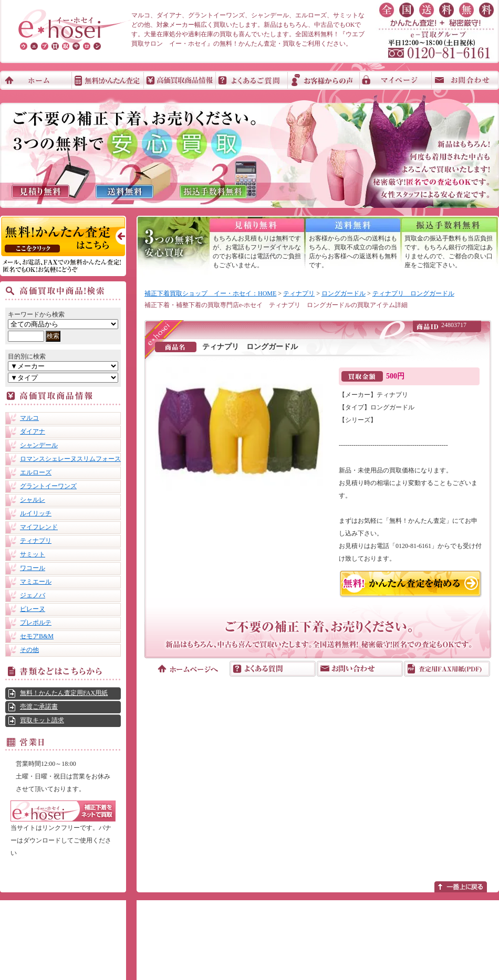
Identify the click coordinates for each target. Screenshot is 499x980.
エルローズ (36, 472)
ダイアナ (33, 431)
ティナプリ (36, 541)
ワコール (33, 568)
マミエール (36, 582)
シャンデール (39, 445)
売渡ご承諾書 (39, 707)
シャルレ (33, 500)
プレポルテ (36, 623)
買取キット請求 (42, 720)
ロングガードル (344, 293)
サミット (33, 554)
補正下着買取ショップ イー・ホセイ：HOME (210, 293)
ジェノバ (33, 595)
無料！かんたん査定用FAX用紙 (64, 693)
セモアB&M (37, 636)
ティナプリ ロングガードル (413, 293)
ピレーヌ (33, 609)
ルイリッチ (36, 513)
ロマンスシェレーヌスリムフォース (70, 459)
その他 (29, 650)
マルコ (29, 418)
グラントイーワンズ (48, 486)
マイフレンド (39, 527)
